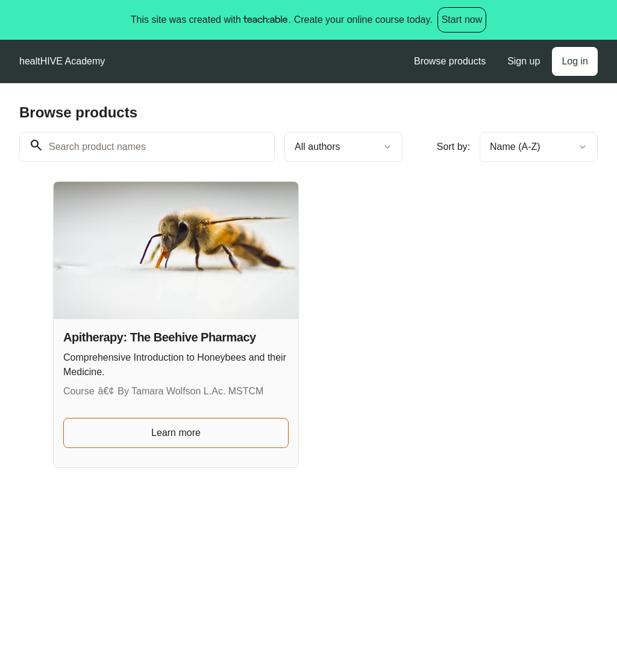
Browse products (450, 61)
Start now (462, 20)
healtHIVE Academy (62, 61)
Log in (575, 61)
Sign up (524, 61)
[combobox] (343, 147)
